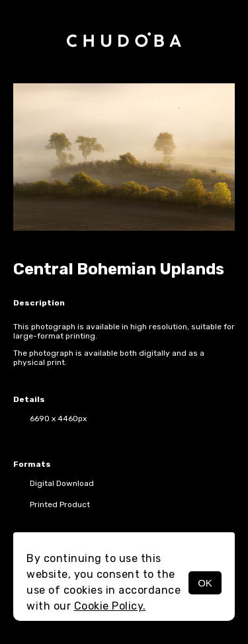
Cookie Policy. (110, 606)
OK (205, 583)
